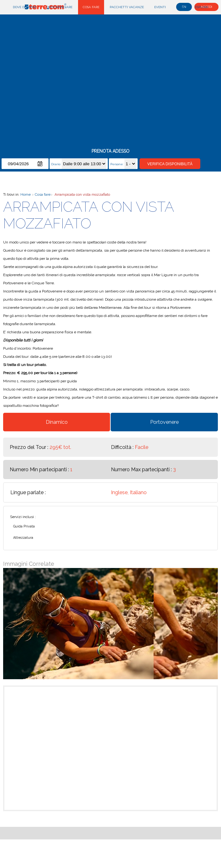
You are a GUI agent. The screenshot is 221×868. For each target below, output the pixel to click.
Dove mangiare (59, 7)
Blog (180, 7)
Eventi (160, 7)
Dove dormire (24, 7)
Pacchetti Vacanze (127, 7)
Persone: (117, 164)
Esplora (202, 7)
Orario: (56, 164)
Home (26, 194)
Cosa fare (91, 7)
